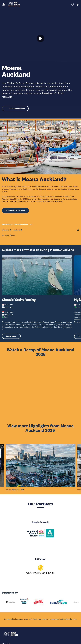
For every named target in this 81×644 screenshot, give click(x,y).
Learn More (11, 336)
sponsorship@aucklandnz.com (64, 619)
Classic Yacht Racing (19, 300)
